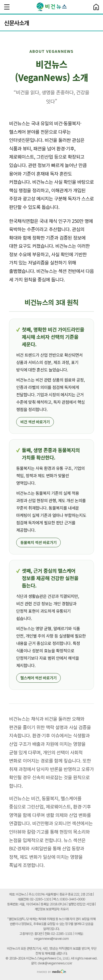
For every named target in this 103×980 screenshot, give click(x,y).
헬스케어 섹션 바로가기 (38, 678)
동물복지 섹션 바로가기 (38, 542)
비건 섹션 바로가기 (35, 422)
